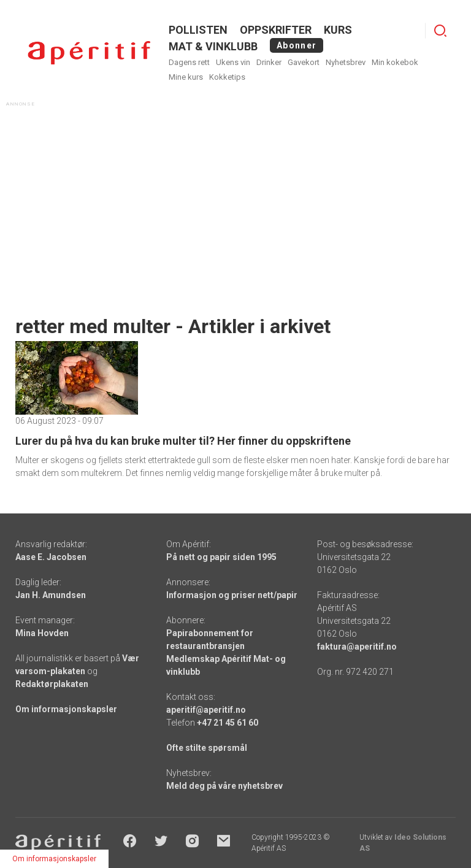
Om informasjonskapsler (66, 709)
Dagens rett (189, 62)
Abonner (297, 45)
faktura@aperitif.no (357, 647)
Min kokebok (395, 62)
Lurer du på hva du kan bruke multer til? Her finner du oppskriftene (183, 441)
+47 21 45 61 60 (228, 723)
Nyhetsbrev (346, 62)
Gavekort (304, 62)
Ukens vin (233, 62)
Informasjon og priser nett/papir (232, 595)
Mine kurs (186, 77)
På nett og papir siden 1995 (221, 557)
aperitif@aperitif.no (206, 710)
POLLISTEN (198, 30)
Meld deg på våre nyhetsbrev (224, 786)
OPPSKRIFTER (276, 30)
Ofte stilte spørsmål (207, 748)
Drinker (269, 62)
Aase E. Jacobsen (51, 557)
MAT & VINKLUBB (213, 46)
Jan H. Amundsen (51, 595)
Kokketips (227, 77)
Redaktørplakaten (52, 684)
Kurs (338, 30)
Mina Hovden (42, 633)
